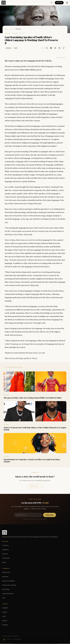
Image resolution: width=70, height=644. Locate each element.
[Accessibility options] (4, 640)
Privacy (9, 639)
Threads (5, 612)
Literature (8, 48)
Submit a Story (35, 486)
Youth (16, 48)
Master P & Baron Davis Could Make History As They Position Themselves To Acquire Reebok (35, 429)
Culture (12, 29)
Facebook (5, 625)
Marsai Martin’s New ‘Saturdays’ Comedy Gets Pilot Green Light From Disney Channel (32, 461)
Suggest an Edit (61, 58)
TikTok (4, 617)
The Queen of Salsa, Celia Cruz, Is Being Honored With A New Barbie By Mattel (32, 398)
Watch (4, 563)
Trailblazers (5, 550)
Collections (5, 546)
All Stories (5, 554)
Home (6, 29)
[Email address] (28, 515)
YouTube (5, 621)
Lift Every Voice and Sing (9, 585)
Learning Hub (6, 558)
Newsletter (5, 577)
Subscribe (59, 3)
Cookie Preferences (17, 639)
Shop (4, 598)
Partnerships (6, 590)
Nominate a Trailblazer (8, 581)
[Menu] (67, 3)
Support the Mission (8, 594)
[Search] (51, 3)
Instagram (5, 608)
